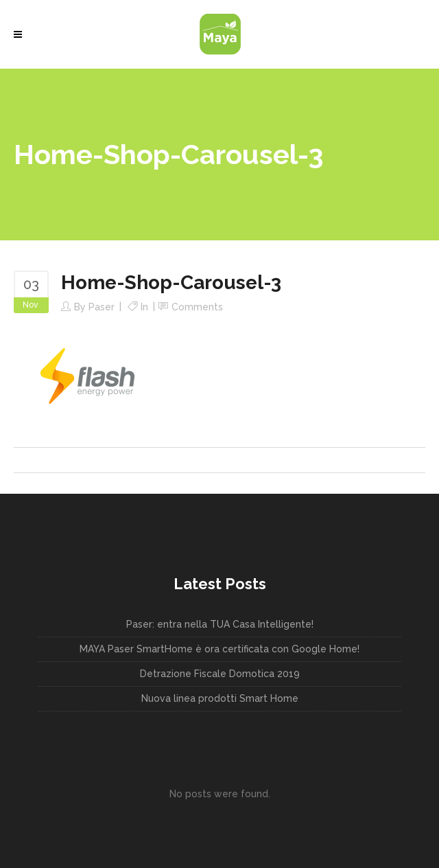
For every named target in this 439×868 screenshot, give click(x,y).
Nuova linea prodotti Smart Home (220, 698)
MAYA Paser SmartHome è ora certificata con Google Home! (219, 649)
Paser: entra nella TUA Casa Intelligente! (220, 624)
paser (102, 307)
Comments (197, 307)
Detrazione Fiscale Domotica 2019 (220, 674)
